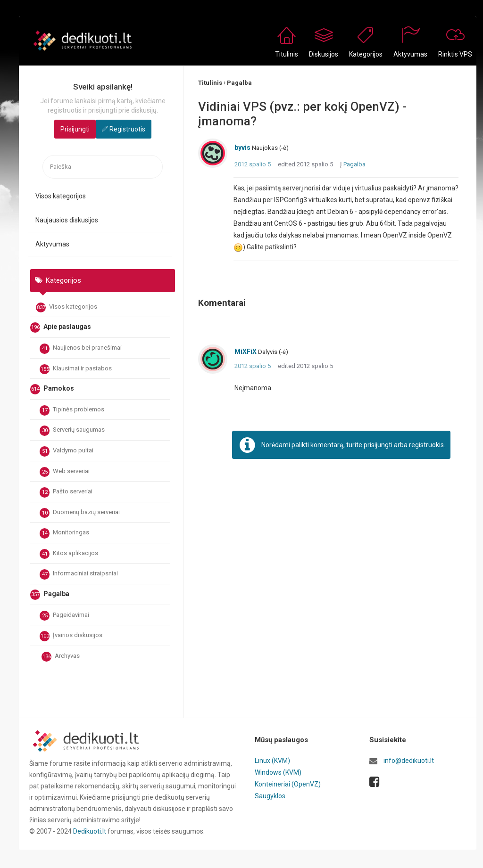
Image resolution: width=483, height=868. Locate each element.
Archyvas (61, 657)
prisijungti (378, 445)
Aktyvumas (52, 244)
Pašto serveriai (66, 492)
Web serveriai (65, 472)
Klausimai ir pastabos (76, 369)
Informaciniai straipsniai (79, 574)
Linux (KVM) (272, 761)
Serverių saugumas (72, 431)
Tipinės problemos (72, 410)
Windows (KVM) (278, 772)
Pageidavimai (64, 616)
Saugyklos (270, 794)
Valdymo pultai (67, 451)
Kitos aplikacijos (69, 554)
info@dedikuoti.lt (409, 761)
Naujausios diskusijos (67, 220)
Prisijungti (75, 129)
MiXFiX (246, 352)
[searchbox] (103, 167)
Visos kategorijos (61, 196)
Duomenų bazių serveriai (80, 513)
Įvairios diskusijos (71, 636)
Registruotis (127, 129)
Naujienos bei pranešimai (81, 349)
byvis (242, 147)
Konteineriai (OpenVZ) (288, 783)
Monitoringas (64, 533)
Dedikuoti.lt (90, 831)
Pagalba (354, 164)
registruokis (426, 445)
